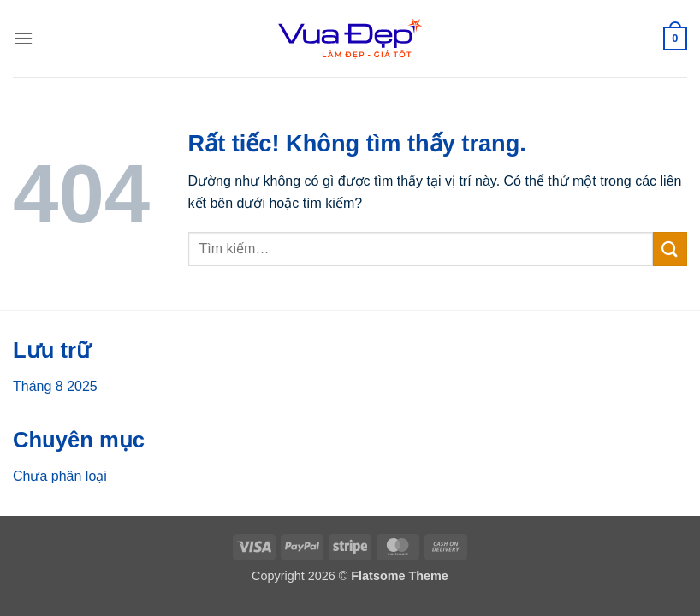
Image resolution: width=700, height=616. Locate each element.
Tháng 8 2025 (55, 386)
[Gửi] (670, 249)
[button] (23, 38)
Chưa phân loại (60, 476)
